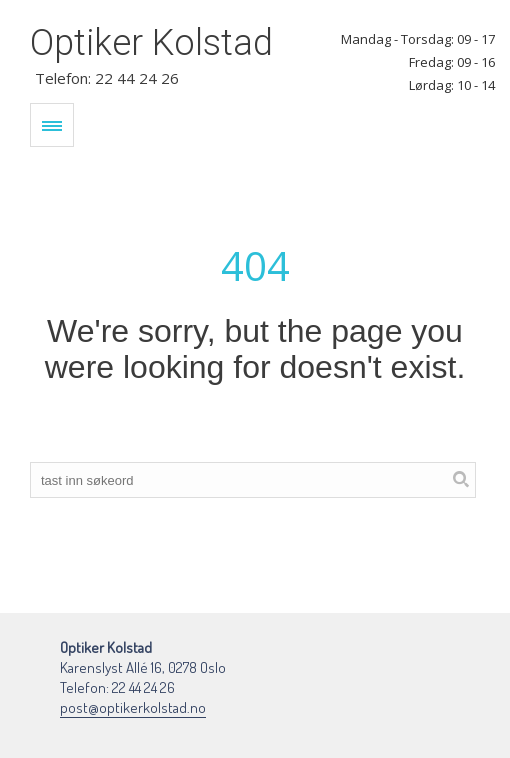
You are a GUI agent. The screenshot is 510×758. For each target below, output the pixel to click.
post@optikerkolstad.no (133, 707)
